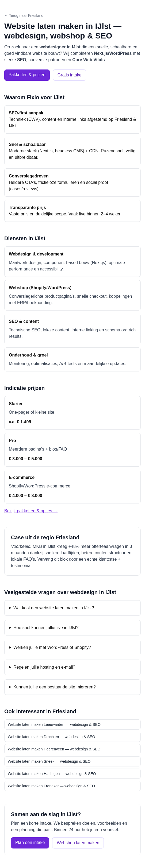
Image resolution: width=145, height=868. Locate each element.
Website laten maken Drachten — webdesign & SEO (51, 737)
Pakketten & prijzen (27, 75)
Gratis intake (70, 75)
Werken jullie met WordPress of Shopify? (52, 647)
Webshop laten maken (78, 843)
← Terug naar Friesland (24, 15)
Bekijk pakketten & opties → (31, 511)
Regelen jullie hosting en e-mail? (44, 667)
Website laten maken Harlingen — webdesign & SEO (52, 774)
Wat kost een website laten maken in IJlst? (54, 608)
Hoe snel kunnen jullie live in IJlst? (46, 628)
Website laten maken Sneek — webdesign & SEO (49, 761)
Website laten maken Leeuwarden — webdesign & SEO (54, 724)
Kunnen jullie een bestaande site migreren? (55, 687)
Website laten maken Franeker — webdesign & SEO (51, 786)
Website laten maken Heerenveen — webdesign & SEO (54, 749)
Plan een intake (30, 842)
